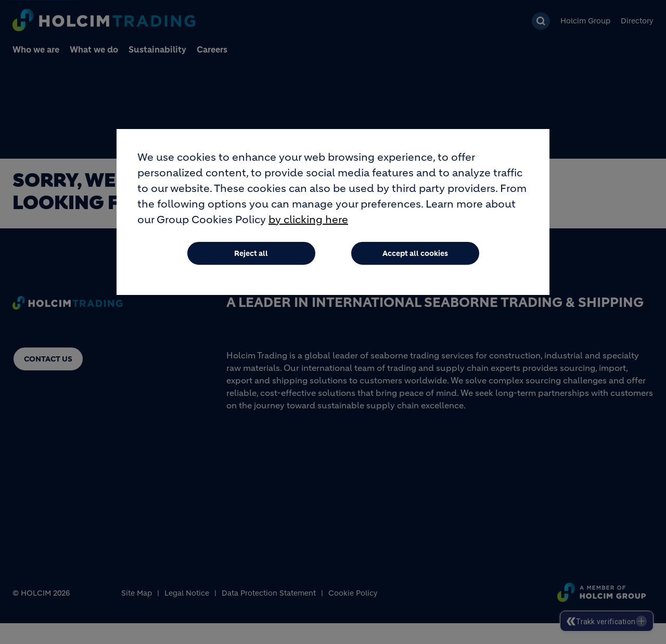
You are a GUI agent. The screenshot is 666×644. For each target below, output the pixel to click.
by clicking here (308, 220)
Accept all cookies (415, 253)
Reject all (251, 253)
